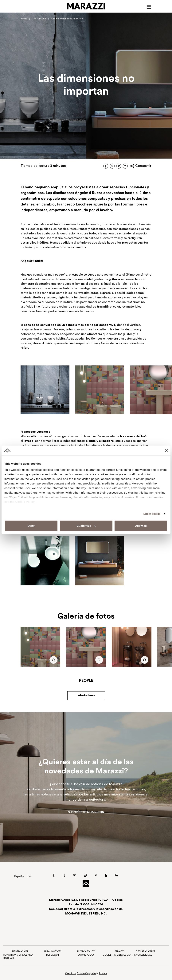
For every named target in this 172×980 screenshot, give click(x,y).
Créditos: (70, 973)
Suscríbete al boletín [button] (86, 812)
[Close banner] (166, 451)
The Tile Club (39, 19)
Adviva (103, 973)
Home (24, 19)
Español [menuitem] (20, 876)
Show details (152, 514)
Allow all (141, 526)
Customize (86, 526)
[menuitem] (20, 876)
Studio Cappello (86, 973)
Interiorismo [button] (86, 696)
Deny (31, 526)
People (86, 681)
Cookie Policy (25, 502)
